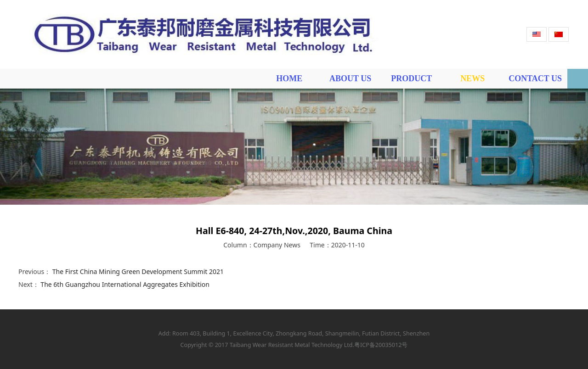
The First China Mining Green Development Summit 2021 (138, 271)
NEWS (472, 78)
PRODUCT (411, 78)
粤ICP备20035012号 (381, 345)
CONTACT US (535, 78)
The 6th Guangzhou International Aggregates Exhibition (125, 284)
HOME (289, 78)
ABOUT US (350, 78)
